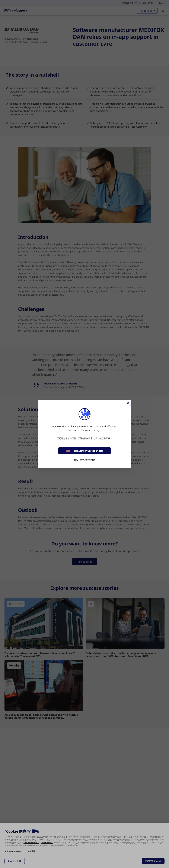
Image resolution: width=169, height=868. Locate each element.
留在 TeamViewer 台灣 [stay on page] (85, 460)
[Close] (128, 403)
